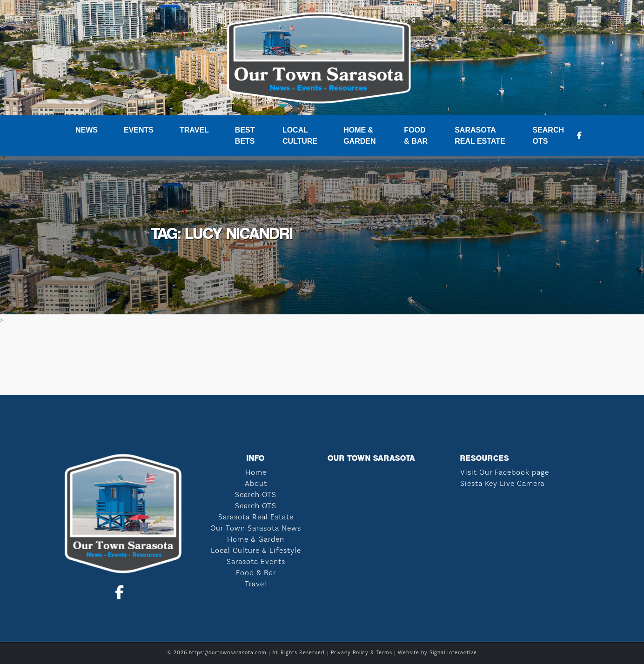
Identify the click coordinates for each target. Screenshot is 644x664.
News (87, 130)
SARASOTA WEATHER (322, 360)
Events (139, 130)
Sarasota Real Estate (480, 136)
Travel (194, 130)
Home (256, 472)
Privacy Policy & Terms (362, 653)
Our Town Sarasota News (256, 528)
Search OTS (548, 136)
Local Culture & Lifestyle (256, 551)
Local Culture (300, 136)
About (256, 484)
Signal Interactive (453, 653)
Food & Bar (416, 136)
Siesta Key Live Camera (502, 484)
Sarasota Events (256, 562)
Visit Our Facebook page (505, 472)
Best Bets (245, 136)
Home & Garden (359, 136)
